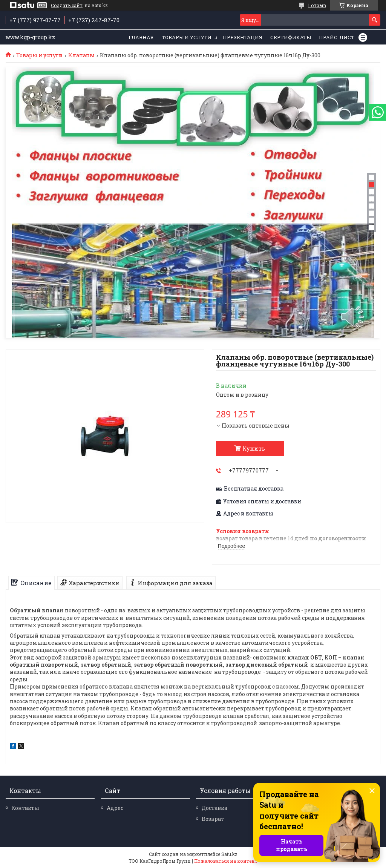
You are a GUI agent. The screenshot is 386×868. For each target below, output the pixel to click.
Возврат (213, 819)
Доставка (214, 808)
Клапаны (81, 55)
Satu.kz (229, 854)
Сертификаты (291, 37)
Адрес (115, 808)
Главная (141, 37)
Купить (254, 448)
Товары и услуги (187, 37)
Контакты (25, 808)
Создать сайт (67, 5)
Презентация (243, 37)
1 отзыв (317, 5)
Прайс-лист (337, 37)
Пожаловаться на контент (226, 861)
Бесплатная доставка (254, 489)
